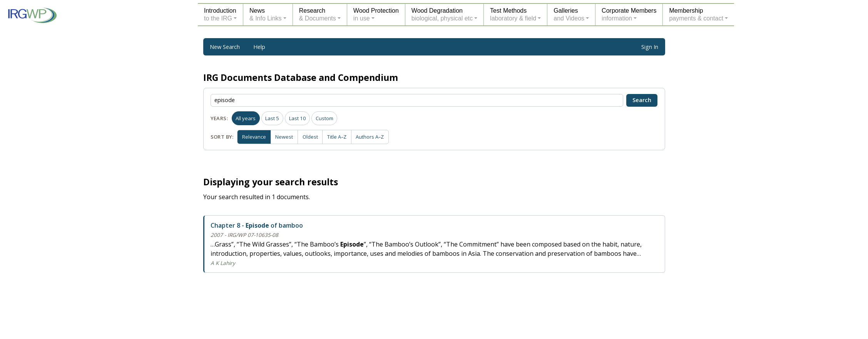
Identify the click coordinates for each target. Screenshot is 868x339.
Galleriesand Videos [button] (569, 14)
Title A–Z (341, 136)
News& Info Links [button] (266, 14)
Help (259, 47)
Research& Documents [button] (318, 14)
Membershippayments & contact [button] (696, 14)
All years (246, 118)
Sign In (650, 47)
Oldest (313, 136)
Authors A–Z (375, 136)
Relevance (255, 136)
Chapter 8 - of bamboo (257, 225)
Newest (286, 136)
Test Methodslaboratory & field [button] (513, 14)
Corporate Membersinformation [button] (629, 14)
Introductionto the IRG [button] (220, 14)
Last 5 (272, 118)
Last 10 (298, 118)
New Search (225, 47)
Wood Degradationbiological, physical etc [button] (442, 14)
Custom (324, 118)
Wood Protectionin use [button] (376, 14)
